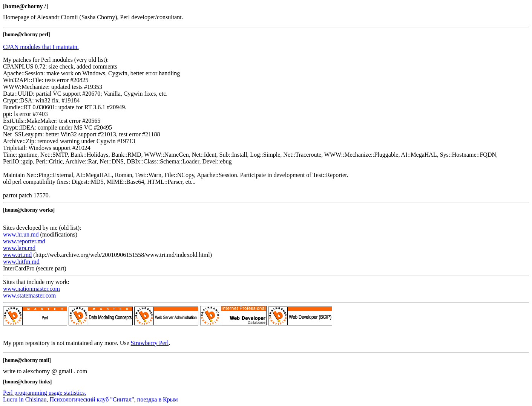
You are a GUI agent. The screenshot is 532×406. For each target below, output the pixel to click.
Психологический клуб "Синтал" (92, 399)
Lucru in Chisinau (25, 399)
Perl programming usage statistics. (44, 393)
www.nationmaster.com (31, 289)
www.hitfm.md (21, 262)
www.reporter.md (24, 241)
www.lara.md (19, 248)
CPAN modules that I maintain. (41, 47)
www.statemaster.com (29, 295)
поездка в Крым (158, 399)
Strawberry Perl (150, 343)
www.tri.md (17, 255)
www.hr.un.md (21, 234)
